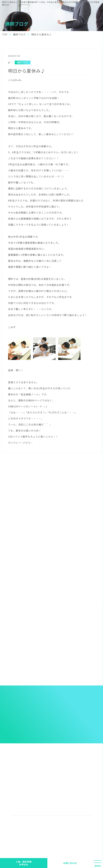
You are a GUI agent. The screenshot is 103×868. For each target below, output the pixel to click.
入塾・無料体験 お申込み (24, 863)
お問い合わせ (70, 863)
